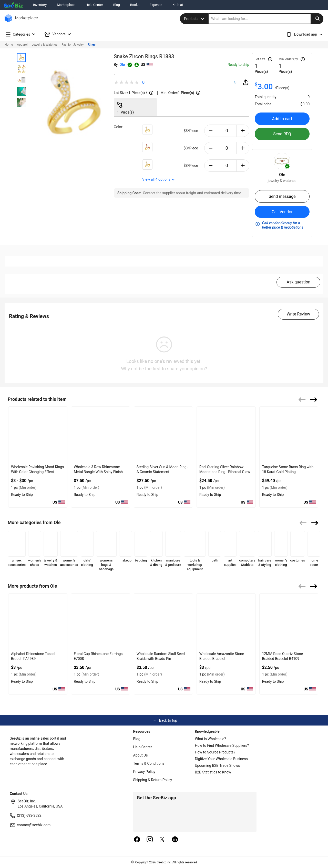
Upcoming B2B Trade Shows (217, 765)
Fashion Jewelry (73, 45)
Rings (92, 45)
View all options (159, 179)
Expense (156, 5)
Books (135, 5)
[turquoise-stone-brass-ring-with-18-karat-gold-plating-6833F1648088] (289, 435)
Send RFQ (282, 134)
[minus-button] (211, 131)
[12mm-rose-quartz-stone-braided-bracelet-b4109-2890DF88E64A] (289, 622)
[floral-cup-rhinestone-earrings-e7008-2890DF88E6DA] (101, 622)
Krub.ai (178, 5)
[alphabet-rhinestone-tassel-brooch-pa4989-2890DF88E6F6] (38, 622)
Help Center (94, 5)
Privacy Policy (144, 772)
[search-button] (317, 19)
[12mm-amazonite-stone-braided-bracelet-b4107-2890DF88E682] (226, 622)
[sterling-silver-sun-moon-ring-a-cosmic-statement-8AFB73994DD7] (163, 435)
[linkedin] (175, 840)
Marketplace (66, 5)
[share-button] (246, 82)
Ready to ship (238, 65)
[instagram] (150, 840)
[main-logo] (21, 22)
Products (195, 19)
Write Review (298, 314)
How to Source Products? (215, 752)
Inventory (40, 5)
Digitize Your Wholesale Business (221, 759)
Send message (282, 196)
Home (9, 45)
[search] (266, 19)
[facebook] (137, 840)
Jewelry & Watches (44, 45)
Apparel (22, 45)
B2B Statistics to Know (213, 772)
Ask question (298, 282)
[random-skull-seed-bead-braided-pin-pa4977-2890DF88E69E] (163, 622)
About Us (141, 755)
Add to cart (282, 119)
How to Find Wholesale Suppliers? (222, 746)
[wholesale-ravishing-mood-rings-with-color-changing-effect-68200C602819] (38, 435)
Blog (117, 5)
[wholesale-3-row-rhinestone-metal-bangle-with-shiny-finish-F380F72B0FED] (101, 435)
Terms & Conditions (149, 763)
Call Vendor (282, 212)
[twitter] (162, 840)
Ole (122, 65)
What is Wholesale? (210, 739)
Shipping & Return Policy (153, 780)
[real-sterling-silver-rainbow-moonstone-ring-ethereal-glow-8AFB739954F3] (226, 435)
